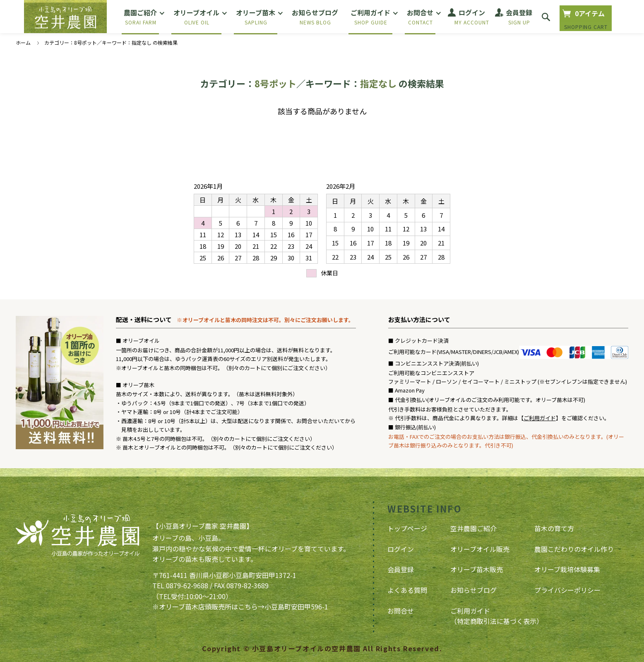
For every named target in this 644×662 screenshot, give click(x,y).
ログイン (401, 549)
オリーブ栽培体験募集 (567, 569)
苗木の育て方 (554, 528)
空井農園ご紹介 (473, 528)
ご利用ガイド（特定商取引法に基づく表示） (497, 616)
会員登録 (401, 569)
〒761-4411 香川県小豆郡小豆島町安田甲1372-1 (224, 575)
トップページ (407, 528)
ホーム (23, 42)
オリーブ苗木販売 (477, 569)
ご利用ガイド (540, 418)
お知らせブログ (473, 590)
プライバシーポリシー (567, 590)
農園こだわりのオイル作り (574, 549)
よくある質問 (407, 590)
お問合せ (401, 611)
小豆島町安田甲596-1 (296, 607)
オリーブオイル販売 (480, 549)
